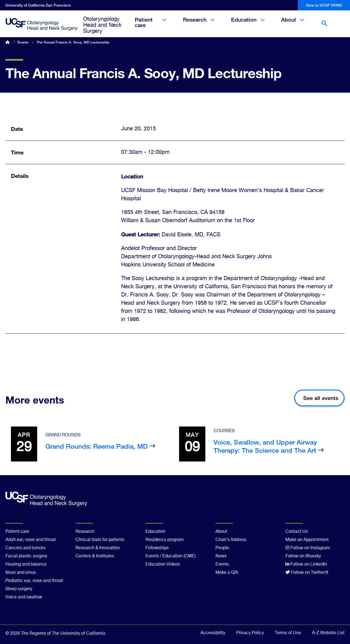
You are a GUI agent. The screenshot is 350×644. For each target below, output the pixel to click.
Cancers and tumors (25, 548)
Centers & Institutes (95, 556)
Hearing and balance (26, 564)
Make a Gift (227, 573)
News (221, 556)
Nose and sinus (21, 573)
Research (199, 24)
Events (23, 42)
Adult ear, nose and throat (31, 540)
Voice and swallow (24, 597)
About (293, 24)
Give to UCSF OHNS (324, 5)
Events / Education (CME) (170, 556)
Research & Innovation (98, 548)
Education (248, 24)
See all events (321, 398)
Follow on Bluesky (303, 556)
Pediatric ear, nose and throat (34, 581)
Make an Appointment (307, 540)
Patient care (151, 27)
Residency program (165, 540)
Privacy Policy (250, 633)
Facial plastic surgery (26, 556)
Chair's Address (231, 540)
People (222, 548)
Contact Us (297, 532)
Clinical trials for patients (100, 540)
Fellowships (157, 548)
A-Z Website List (328, 633)
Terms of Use (288, 633)
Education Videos (163, 564)
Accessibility (213, 633)
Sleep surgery (19, 589)
